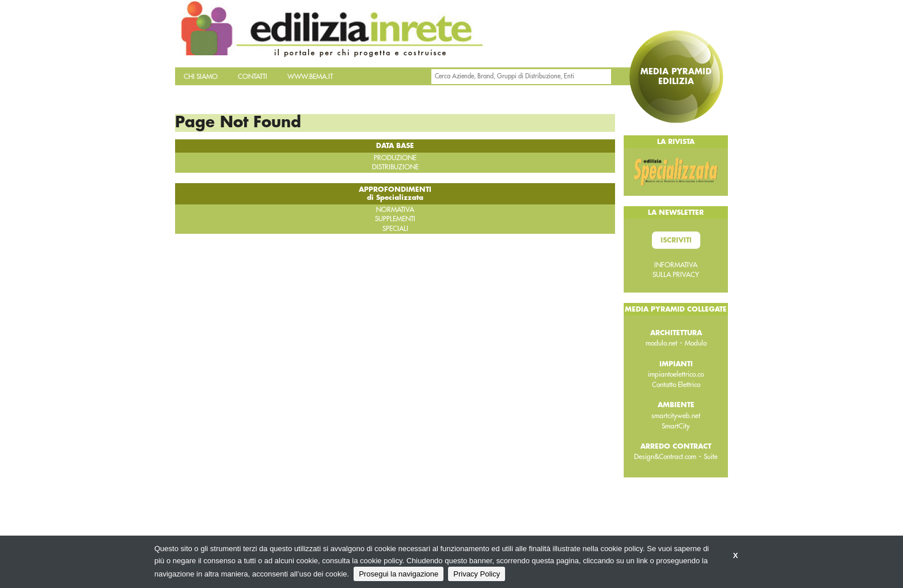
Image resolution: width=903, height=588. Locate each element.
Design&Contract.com (665, 457)
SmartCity (676, 426)
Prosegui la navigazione (399, 574)
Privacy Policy (477, 574)
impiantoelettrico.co (676, 374)
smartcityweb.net (676, 416)
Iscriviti (676, 240)
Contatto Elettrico (676, 385)
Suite (711, 457)
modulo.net (661, 343)
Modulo (696, 343)
